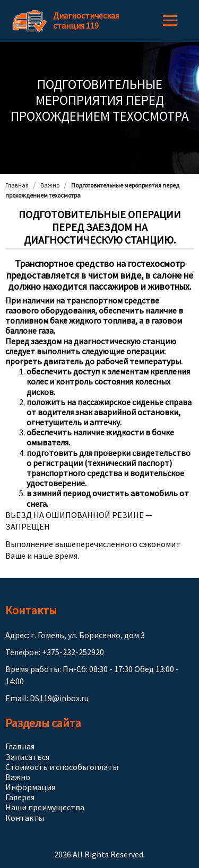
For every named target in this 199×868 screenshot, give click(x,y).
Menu (170, 21)
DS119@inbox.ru (59, 698)
